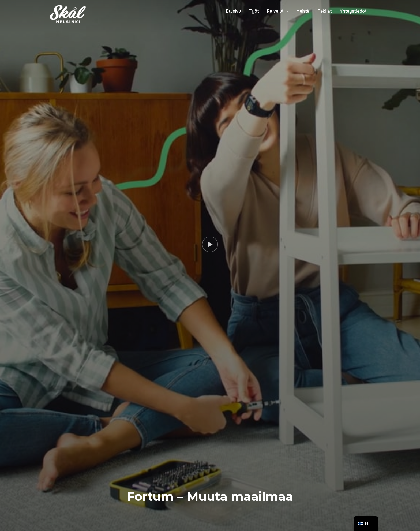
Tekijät (325, 11)
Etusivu (233, 11)
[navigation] (366, 524)
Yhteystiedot (353, 11)
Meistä (303, 11)
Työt (254, 11)
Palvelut (275, 11)
